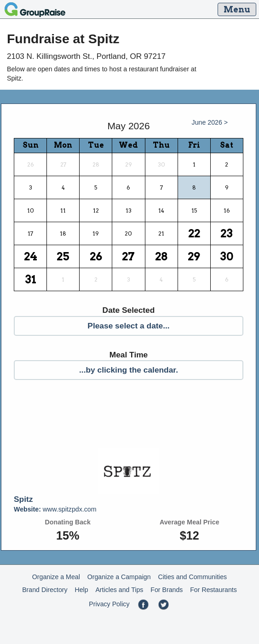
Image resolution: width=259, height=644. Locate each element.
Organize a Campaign (119, 577)
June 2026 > (210, 122)
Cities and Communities (192, 577)
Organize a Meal (56, 577)
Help (81, 590)
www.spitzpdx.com (55, 509)
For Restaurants (213, 590)
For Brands (167, 590)
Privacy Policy (109, 604)
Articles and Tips (119, 590)
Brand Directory (45, 590)
